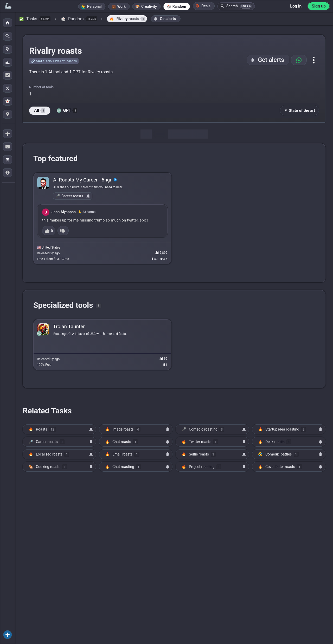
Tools (160, 134)
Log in (296, 6)
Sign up (319, 6)
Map (200, 134)
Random (179, 6)
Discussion (180, 134)
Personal (94, 6)
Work (121, 6)
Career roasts (72, 196)
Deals (203, 6)
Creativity (149, 6)
